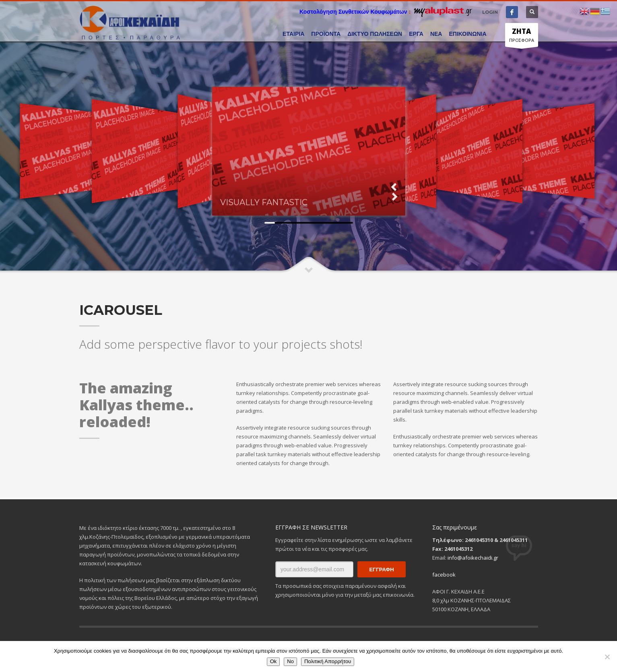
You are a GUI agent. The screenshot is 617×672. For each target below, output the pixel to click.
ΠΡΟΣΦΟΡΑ (522, 37)
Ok (273, 661)
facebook (444, 575)
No (290, 661)
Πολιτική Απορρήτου (328, 661)
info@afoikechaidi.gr (473, 558)
